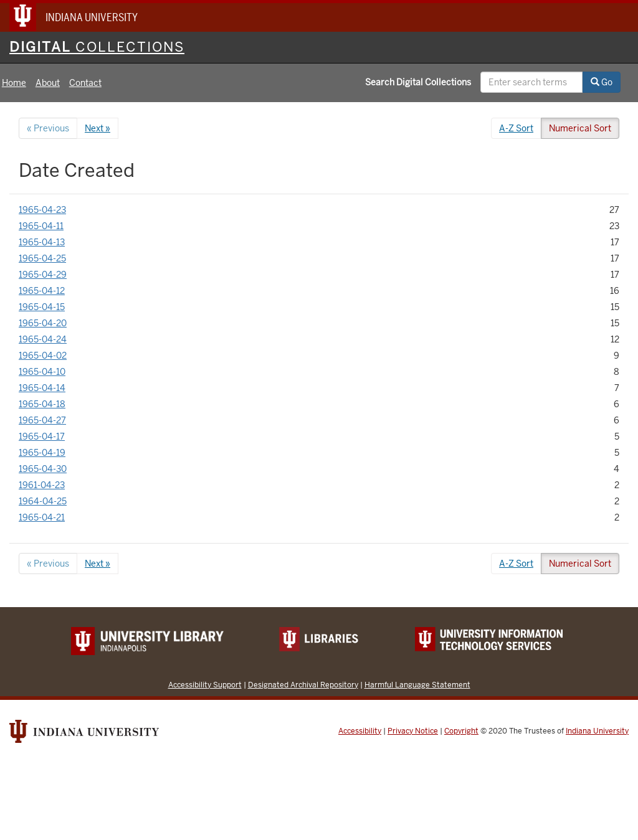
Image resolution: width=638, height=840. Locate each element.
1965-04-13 (42, 242)
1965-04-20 (43, 323)
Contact (85, 83)
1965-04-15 (42, 307)
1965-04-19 (42, 453)
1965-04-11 (41, 226)
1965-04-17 (42, 437)
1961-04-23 (42, 485)
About (48, 83)
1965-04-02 (43, 356)
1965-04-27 (42, 420)
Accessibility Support (205, 685)
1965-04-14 (42, 388)
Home (14, 83)
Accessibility (360, 731)
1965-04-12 (42, 291)
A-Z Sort (516, 128)
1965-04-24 (43, 339)
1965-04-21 (42, 517)
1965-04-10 (42, 372)
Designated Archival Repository (303, 685)
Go (602, 82)
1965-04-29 (43, 275)
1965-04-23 (42, 210)
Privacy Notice (413, 731)
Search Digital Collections (418, 82)
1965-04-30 (43, 469)
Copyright (461, 731)
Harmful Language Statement (417, 685)
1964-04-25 (43, 501)
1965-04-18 (42, 404)
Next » (98, 128)
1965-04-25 (42, 258)
